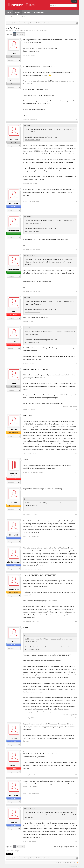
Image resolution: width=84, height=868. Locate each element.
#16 (76, 718)
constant (14, 765)
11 (19, 596)
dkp (14, 311)
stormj (14, 642)
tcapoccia (14, 81)
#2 (76, 119)
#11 (76, 472)
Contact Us (58, 862)
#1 (76, 55)
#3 (76, 183)
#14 (76, 569)
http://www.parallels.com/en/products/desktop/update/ (42, 661)
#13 (76, 536)
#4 (76, 202)
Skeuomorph (14, 589)
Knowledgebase (39, 12)
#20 (76, 841)
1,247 (18, 348)
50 (19, 648)
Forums (17, 12)
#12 (76, 515)
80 (19, 829)
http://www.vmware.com (31, 51)
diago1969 (14, 139)
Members (27, 12)
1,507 (18, 483)
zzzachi (14, 430)
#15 (76, 622)
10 (19, 436)
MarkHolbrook (14, 230)
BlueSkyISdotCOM (14, 562)
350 (19, 237)
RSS (77, 862)
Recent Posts (21, 17)
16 (19, 510)
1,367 (18, 318)
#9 (76, 409)
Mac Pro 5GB (14, 204)
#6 (76, 291)
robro (37, 30)
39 (19, 745)
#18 (76, 775)
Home (9, 12)
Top (74, 862)
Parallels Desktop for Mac (21, 30)
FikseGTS (14, 503)
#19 (76, 793)
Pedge (14, 383)
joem (14, 342)
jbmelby (14, 822)
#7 (76, 321)
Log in (74, 1)
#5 (76, 249)
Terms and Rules (74, 866)
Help (64, 862)
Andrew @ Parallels (14, 475)
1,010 (18, 772)
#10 (76, 454)
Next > (22, 34)
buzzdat (14, 738)
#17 (76, 745)
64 (19, 210)
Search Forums (11, 17)
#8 (76, 363)
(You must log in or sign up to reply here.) (66, 847)
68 (19, 569)
